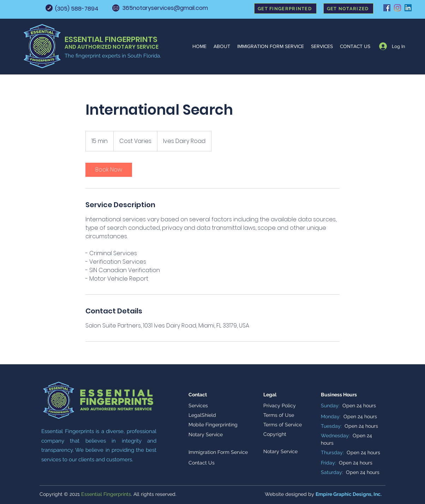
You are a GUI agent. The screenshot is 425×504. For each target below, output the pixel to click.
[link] (109, 170)
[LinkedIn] (408, 8)
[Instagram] (397, 8)
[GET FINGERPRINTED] (285, 8)
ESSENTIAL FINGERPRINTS (111, 39)
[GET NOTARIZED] (348, 8)
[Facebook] (387, 8)
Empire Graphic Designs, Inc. (349, 494)
